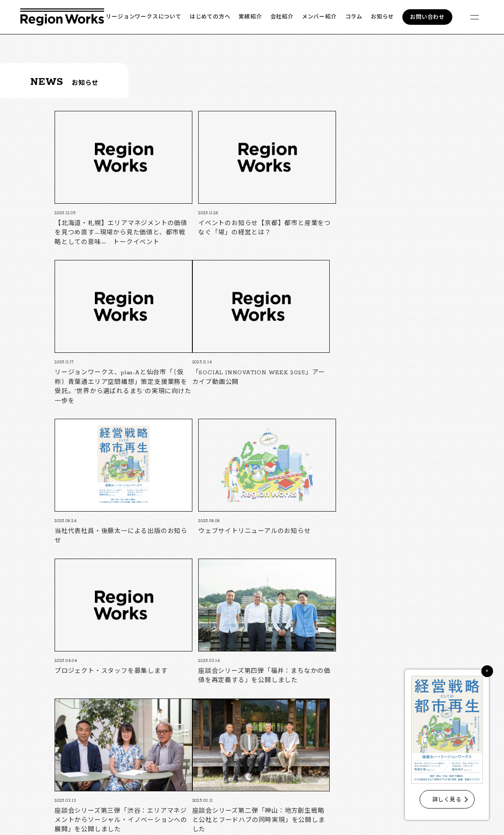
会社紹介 (282, 17)
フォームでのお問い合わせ (331, 814)
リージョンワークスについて (143, 17)
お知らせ (382, 17)
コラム (354, 17)
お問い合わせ (427, 17)
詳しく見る (447, 800)
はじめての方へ (210, 17)
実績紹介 (250, 17)
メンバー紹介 (319, 17)
